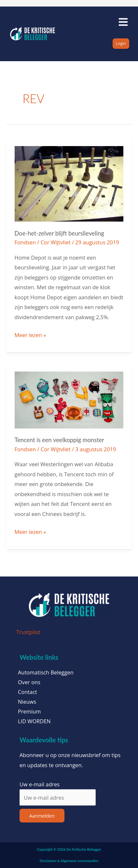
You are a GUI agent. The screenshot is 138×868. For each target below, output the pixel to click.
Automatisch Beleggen (46, 672)
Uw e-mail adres (40, 784)
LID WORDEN (34, 721)
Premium (29, 712)
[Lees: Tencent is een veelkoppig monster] (69, 399)
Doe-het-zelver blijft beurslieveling (59, 233)
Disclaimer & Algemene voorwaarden (69, 861)
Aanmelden (42, 816)
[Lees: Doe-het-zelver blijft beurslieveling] (69, 183)
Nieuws (27, 702)
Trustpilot (28, 632)
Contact (28, 692)
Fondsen (25, 242)
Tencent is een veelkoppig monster (59, 440)
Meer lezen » (30, 334)
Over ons (29, 682)
